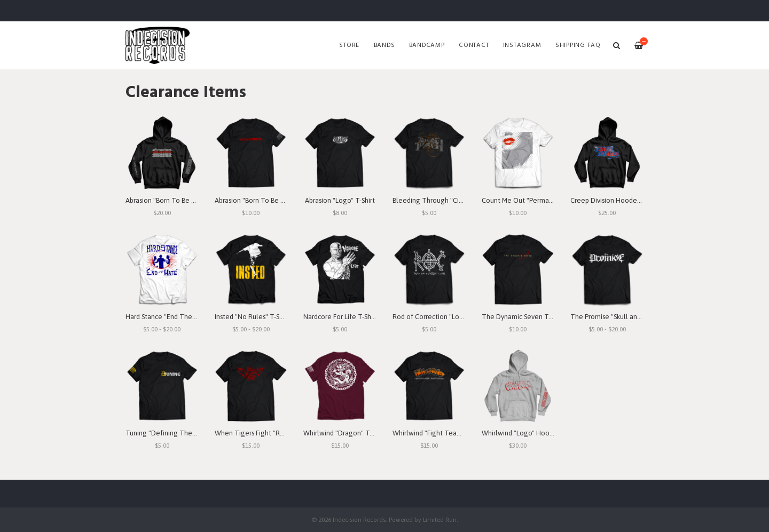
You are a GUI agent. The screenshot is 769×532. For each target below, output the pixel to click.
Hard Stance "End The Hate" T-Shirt (179, 317)
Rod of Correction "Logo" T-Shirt (442, 317)
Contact (474, 45)
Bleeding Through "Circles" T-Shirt (445, 200)
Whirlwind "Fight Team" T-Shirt (440, 433)
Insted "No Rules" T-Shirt (252, 317)
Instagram (522, 45)
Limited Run (440, 519)
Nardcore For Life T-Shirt (340, 317)
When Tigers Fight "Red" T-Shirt (263, 433)
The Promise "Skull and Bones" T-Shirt (628, 317)
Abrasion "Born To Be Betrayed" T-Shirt (273, 200)
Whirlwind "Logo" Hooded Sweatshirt (538, 433)
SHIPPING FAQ (578, 45)
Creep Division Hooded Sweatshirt (622, 200)
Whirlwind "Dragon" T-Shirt (344, 433)
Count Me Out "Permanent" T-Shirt (535, 200)
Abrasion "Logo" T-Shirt (340, 200)
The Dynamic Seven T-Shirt (523, 317)
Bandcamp (427, 45)
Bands (384, 45)
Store (349, 45)
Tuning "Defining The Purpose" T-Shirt (184, 433)
